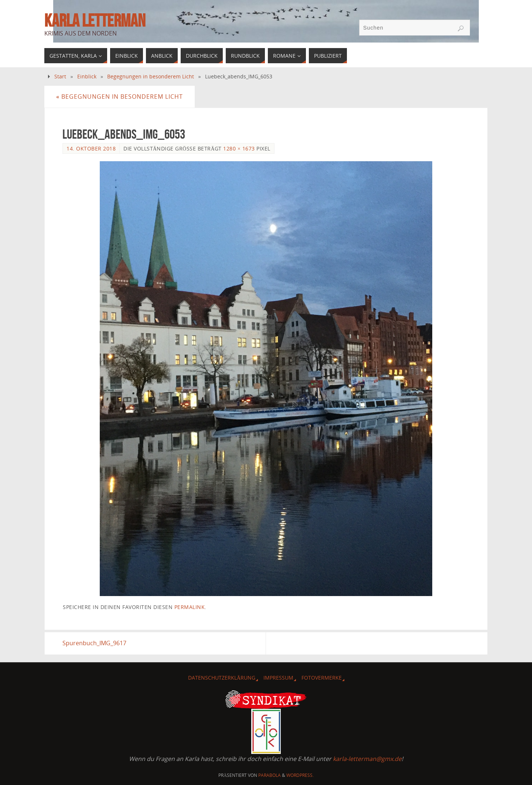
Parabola (270, 775)
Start (60, 76)
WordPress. (300, 775)
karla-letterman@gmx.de (367, 759)
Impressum (278, 678)
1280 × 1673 (239, 148)
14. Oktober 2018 (91, 148)
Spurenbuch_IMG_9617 (94, 643)
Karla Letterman (95, 21)
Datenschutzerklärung (222, 678)
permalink (190, 607)
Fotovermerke (322, 678)
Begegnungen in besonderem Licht (151, 76)
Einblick (87, 76)
